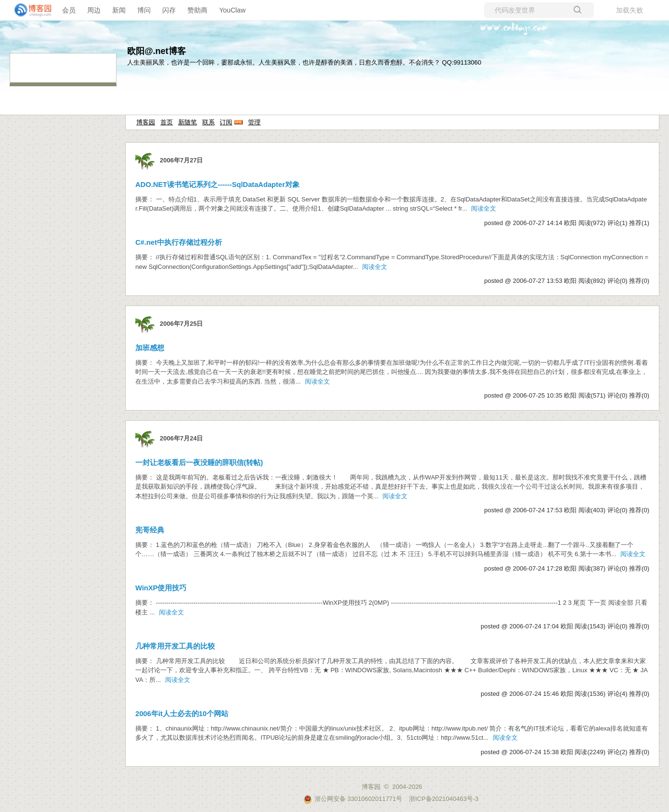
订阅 (226, 122)
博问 (144, 10)
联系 (209, 122)
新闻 (119, 10)
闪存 (169, 10)
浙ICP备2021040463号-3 (444, 799)
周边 (94, 10)
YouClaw (232, 10)
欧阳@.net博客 (157, 51)
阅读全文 (484, 208)
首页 (167, 122)
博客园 (146, 122)
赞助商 (197, 10)
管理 (254, 122)
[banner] (29, 10)
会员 (69, 10)
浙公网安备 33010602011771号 (353, 799)
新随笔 (188, 122)
